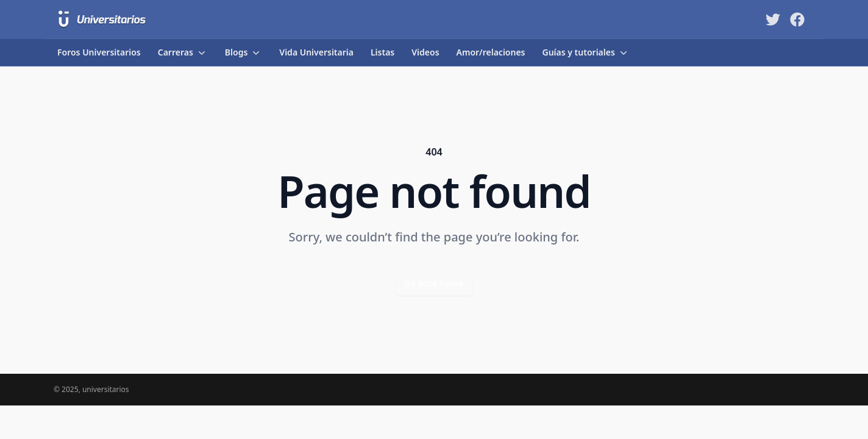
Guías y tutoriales (586, 52)
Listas (382, 52)
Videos (425, 52)
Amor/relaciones (491, 52)
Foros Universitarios (99, 52)
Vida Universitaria (316, 52)
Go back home (434, 283)
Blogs (244, 52)
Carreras (183, 52)
